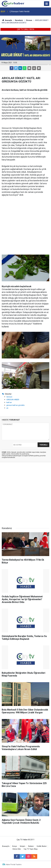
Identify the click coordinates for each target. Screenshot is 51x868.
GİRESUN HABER (13, 400)
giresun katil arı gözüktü (15, 405)
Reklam (31, 846)
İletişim (23, 846)
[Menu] (47, 4)
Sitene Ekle (17, 849)
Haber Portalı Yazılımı (14, 865)
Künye (15, 846)
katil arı (9, 402)
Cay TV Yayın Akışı (31, 849)
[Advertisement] (25, 226)
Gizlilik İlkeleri (42, 846)
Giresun (9, 397)
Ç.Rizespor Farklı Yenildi (20, 11)
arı (7, 408)
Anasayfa (6, 846)
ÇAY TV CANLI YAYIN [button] (26, 29)
